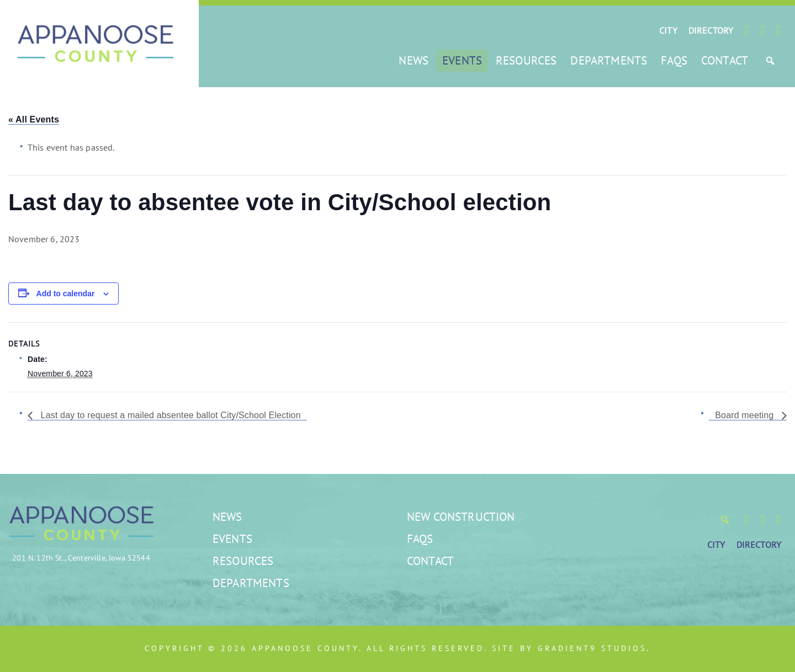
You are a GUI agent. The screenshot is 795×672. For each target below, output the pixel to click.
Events (462, 60)
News (414, 60)
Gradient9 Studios (592, 648)
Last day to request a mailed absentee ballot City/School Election (169, 415)
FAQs (674, 60)
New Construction (461, 517)
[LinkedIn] (779, 30)
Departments (609, 60)
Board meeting (746, 415)
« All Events (34, 119)
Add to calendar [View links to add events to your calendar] (66, 294)
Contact (725, 60)
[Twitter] (763, 30)
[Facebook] (747, 30)
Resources (526, 60)
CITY (668, 30)
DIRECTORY (711, 30)
